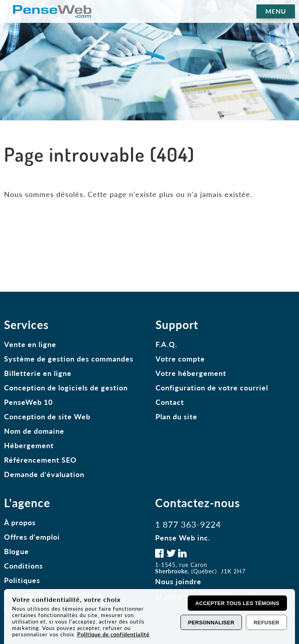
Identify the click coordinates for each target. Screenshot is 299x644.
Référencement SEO (40, 460)
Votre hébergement (191, 373)
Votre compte (180, 359)
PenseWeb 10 (28, 402)
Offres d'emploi (32, 537)
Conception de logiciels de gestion (66, 388)
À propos (20, 522)
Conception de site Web (47, 416)
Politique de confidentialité (113, 634)
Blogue (16, 551)
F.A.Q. (166, 344)
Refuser (266, 623)
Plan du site (176, 416)
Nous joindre (178, 581)
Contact (170, 402)
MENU (276, 11)
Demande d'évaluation (44, 474)
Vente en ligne (30, 344)
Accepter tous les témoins (237, 603)
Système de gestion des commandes (69, 359)
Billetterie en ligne (38, 373)
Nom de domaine (34, 431)
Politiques (22, 580)
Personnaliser (211, 623)
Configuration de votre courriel (212, 388)
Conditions (24, 566)
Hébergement (29, 445)
